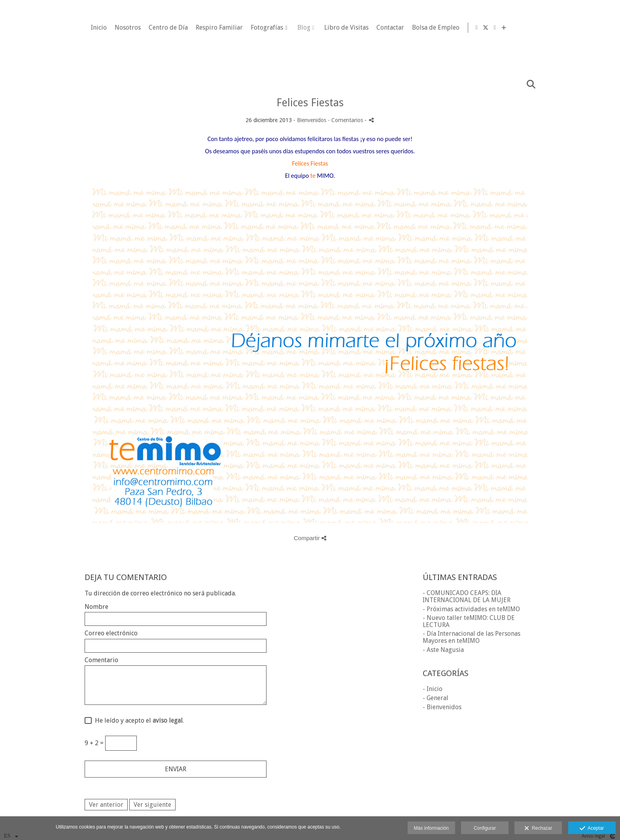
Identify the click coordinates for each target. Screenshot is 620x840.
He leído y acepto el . (138, 721)
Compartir (310, 538)
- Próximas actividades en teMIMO (471, 609)
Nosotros (230, 28)
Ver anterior (106, 805)
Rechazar (538, 829)
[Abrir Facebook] (580, 28)
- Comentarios (346, 120)
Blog (406, 28)
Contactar (492, 28)
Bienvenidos (312, 120)
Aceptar (592, 829)
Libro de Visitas (448, 28)
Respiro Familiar (322, 28)
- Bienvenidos (442, 707)
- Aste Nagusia (443, 650)
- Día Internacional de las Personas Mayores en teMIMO (472, 637)
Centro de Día (271, 28)
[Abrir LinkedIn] (599, 28)
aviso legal (168, 720)
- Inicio (433, 689)
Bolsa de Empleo (538, 28)
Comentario (101, 660)
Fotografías (369, 28)
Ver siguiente (152, 805)
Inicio (201, 28)
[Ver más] (608, 28)
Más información (431, 828)
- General (436, 698)
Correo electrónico (111, 633)
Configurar (485, 828)
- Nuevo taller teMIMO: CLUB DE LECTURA (469, 621)
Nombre (96, 607)
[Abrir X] (590, 28)
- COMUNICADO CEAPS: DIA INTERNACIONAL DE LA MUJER (467, 596)
